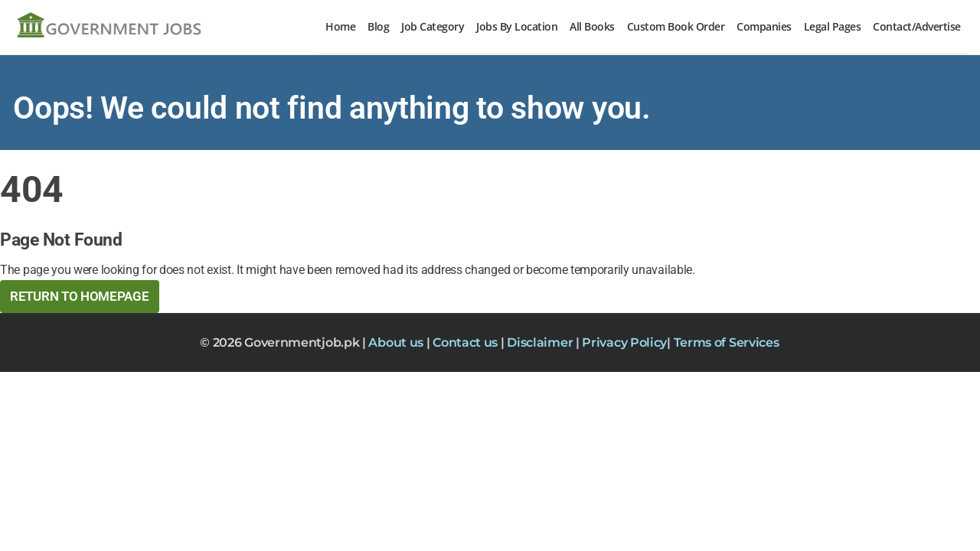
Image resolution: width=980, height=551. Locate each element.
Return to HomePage (80, 296)
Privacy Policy (624, 342)
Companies (764, 26)
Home (340, 26)
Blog (378, 26)
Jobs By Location (517, 26)
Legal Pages (833, 26)
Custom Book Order (676, 26)
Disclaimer (541, 342)
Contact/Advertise (917, 26)
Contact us (467, 342)
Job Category (433, 26)
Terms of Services (727, 342)
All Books (592, 26)
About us (397, 342)
